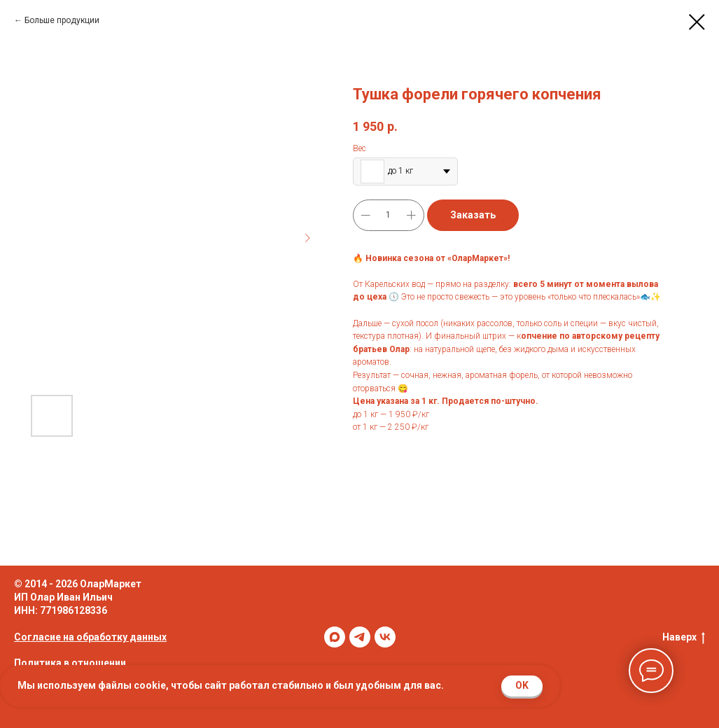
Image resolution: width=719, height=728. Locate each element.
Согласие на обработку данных (90, 637)
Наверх (684, 638)
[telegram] (360, 637)
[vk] (385, 637)
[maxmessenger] (335, 637)
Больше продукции (62, 20)
